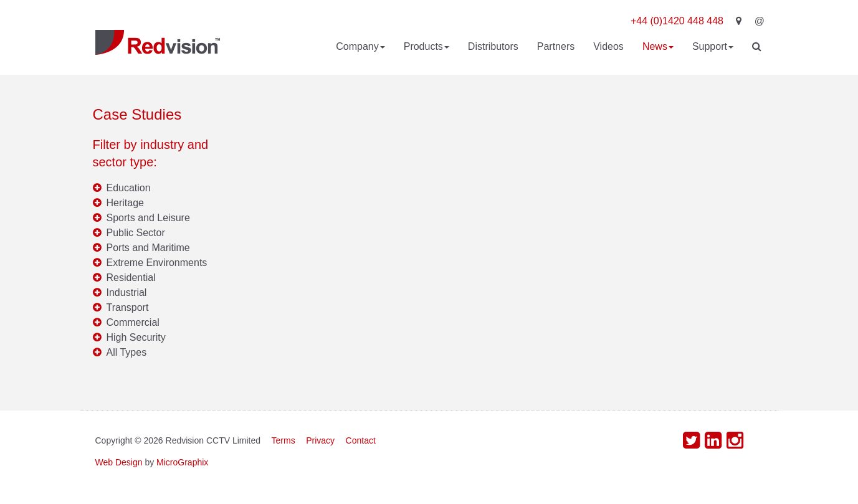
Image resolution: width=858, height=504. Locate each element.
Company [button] (360, 46)
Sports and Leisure (148, 218)
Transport (128, 307)
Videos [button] (608, 46)
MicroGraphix (182, 462)
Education (129, 188)
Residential (131, 278)
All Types (127, 352)
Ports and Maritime (148, 248)
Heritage (125, 203)
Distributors (493, 46)
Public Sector (136, 233)
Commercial (133, 322)
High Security (136, 337)
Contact (361, 440)
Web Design (119, 462)
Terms (284, 440)
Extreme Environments (157, 263)
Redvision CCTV (158, 42)
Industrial (127, 292)
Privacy (320, 440)
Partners (556, 46)
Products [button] (427, 46)
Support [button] (713, 46)
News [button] (658, 46)
